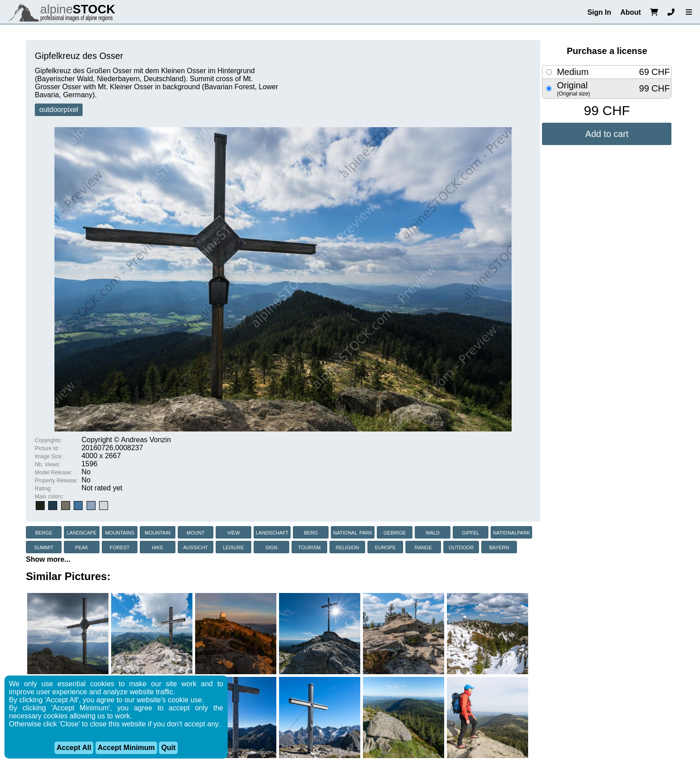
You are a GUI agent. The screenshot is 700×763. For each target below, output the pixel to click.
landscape (82, 532)
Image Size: (49, 456)
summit (44, 547)
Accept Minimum (126, 748)
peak (81, 547)
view (233, 532)
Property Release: (56, 481)
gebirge (395, 532)
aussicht (196, 547)
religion (348, 547)
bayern (499, 547)
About (630, 12)
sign (272, 547)
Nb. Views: (48, 464)
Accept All (74, 748)
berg (311, 532)
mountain (158, 532)
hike (158, 547)
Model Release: (53, 473)
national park (353, 532)
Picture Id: (47, 448)
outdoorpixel (59, 110)
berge (44, 532)
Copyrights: (48, 440)
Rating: (43, 489)
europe (385, 547)
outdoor (461, 547)
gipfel (471, 532)
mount (196, 532)
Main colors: (49, 497)
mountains (119, 532)
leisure (233, 547)
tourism (310, 547)
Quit (168, 748)
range (423, 547)
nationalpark (511, 532)
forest (120, 547)
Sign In (599, 12)
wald (432, 532)
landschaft (272, 532)
